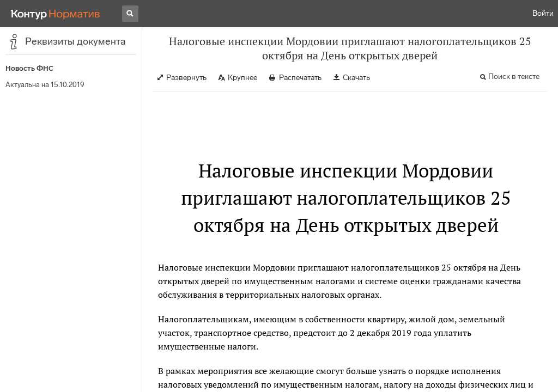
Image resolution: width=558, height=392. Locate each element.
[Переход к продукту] (56, 14)
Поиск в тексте (514, 76)
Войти (543, 13)
